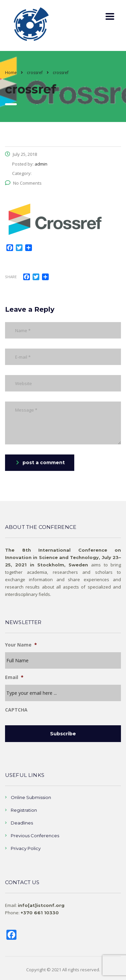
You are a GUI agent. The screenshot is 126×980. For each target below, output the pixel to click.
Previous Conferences (35, 836)
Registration (24, 810)
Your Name (21, 645)
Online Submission (31, 797)
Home (11, 73)
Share (11, 277)
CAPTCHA (16, 710)
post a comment (40, 463)
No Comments (23, 183)
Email (14, 677)
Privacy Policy (26, 848)
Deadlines (22, 823)
